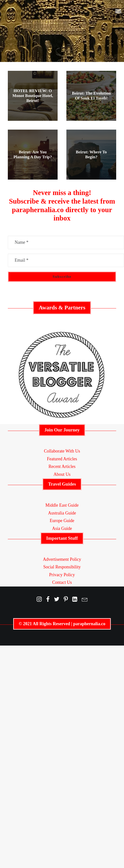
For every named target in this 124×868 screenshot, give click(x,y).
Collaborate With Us (62, 451)
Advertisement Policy (62, 559)
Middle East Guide (62, 505)
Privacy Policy (62, 575)
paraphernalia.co (89, 624)
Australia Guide (62, 513)
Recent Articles (62, 466)
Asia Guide (62, 528)
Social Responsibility (62, 567)
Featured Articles (62, 459)
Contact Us (62, 582)
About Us (62, 474)
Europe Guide (62, 521)
